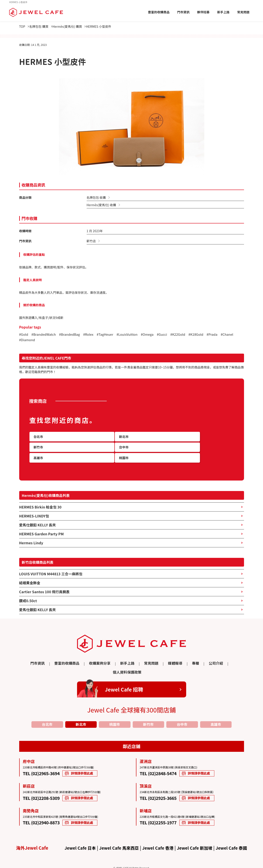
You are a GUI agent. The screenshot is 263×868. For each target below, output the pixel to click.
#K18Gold (207, 335)
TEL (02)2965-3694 (45, 759)
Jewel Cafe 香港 (158, 835)
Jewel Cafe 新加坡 (197, 835)
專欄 (172, 658)
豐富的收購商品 (159, 12)
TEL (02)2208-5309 (45, 784)
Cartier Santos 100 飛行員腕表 (44, 586)
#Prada (225, 335)
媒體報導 (154, 658)
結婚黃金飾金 (30, 577)
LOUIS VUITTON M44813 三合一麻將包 (51, 568)
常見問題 (243, 12)
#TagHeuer (111, 335)
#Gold (24, 335)
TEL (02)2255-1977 (162, 809)
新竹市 (148, 710)
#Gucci (171, 335)
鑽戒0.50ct (28, 595)
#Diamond (44, 341)
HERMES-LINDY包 (34, 510)
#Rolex (93, 335)
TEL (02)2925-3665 (162, 784)
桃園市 (115, 710)
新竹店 (91, 241)
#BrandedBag (73, 335)
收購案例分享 (85, 658)
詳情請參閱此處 (92, 759)
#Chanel (26, 341)
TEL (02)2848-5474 (162, 759)
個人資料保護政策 (219, 658)
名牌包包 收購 (96, 197)
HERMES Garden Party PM (41, 528)
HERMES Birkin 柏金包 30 (40, 501)
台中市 (182, 710)
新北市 (81, 710)
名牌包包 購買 (43, 26)
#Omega (156, 335)
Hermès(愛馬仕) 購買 (74, 26)
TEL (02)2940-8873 (45, 809)
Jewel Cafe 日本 (76, 835)
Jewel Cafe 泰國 (235, 835)
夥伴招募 (203, 12)
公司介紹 (192, 658)
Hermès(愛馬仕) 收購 (101, 205)
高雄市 (216, 710)
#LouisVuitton (134, 335)
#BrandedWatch (45, 335)
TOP (24, 26)
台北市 (47, 710)
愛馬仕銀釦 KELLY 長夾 (38, 519)
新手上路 (223, 12)
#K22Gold (188, 335)
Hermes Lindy (31, 537)
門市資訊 (183, 12)
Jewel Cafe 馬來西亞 (117, 835)
